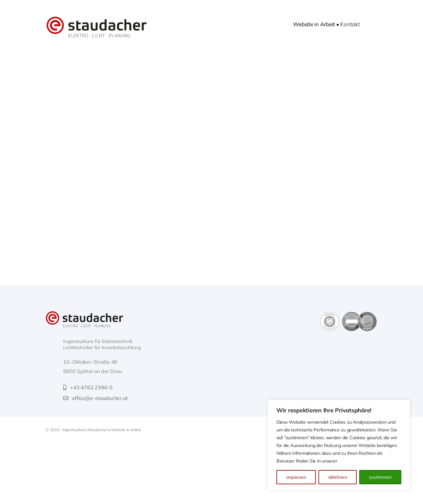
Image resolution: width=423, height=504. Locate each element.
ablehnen (338, 477)
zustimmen (380, 477)
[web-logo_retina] (84, 314)
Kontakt (350, 24)
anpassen (296, 477)
